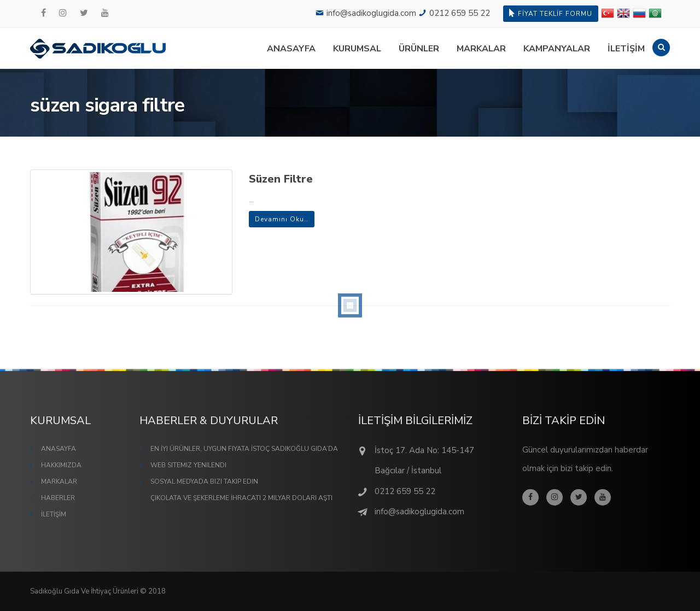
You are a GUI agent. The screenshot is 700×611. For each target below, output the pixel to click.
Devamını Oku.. (282, 219)
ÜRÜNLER (419, 49)
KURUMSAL (357, 49)
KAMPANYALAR (557, 49)
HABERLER (58, 498)
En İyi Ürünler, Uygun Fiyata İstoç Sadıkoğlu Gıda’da (244, 449)
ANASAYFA (291, 49)
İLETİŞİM (626, 49)
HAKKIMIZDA (61, 465)
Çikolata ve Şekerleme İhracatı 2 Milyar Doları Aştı (241, 498)
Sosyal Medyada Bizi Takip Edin (204, 481)
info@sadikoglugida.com (371, 13)
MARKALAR (481, 49)
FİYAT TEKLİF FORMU (551, 13)
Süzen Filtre (281, 179)
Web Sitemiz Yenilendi (188, 465)
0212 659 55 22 (460, 13)
